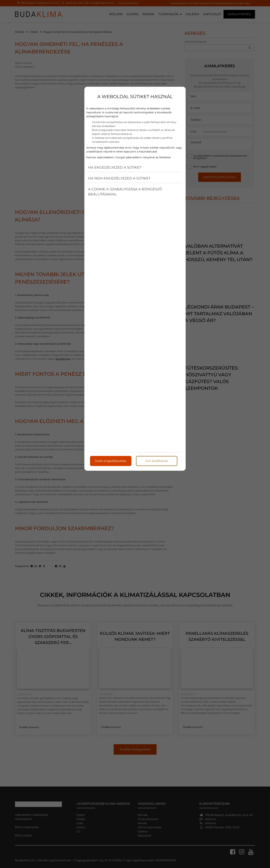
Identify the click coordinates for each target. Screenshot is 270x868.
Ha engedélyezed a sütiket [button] (115, 167)
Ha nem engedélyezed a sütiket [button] (119, 178)
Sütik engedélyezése (111, 461)
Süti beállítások (157, 461)
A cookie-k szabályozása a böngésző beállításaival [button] (125, 192)
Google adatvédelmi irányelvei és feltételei (143, 157)
